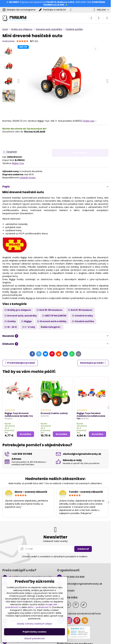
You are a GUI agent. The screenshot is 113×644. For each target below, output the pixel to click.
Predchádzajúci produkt (20, 363)
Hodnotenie (8, 41)
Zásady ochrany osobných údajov (35, 624)
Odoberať (83, 549)
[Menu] (107, 18)
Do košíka (80, 141)
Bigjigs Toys (18, 163)
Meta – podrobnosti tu (40, 607)
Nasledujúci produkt (93, 363)
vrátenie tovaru (27, 178)
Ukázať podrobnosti (35, 639)
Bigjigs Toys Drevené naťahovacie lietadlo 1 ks (19, 415)
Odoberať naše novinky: (55, 541)
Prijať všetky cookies (35, 632)
